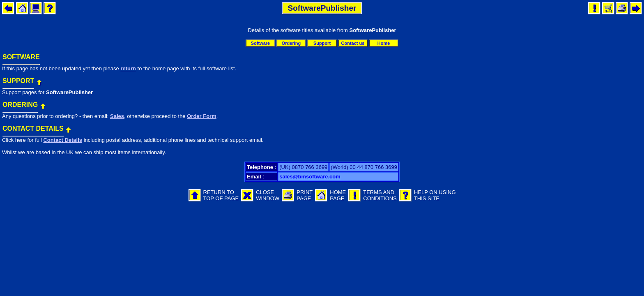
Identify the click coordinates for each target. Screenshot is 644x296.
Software (260, 43)
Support (322, 43)
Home (384, 43)
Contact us (353, 43)
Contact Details (63, 140)
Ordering (291, 43)
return (128, 68)
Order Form (202, 116)
